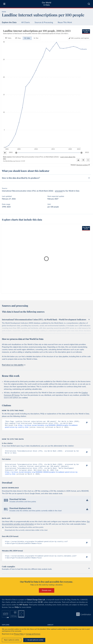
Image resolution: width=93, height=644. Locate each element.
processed (59, 191)
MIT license (24, 609)
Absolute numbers (82, 165)
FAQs (17, 611)
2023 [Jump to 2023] (87, 153)
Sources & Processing (44, 22)
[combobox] (89, 4)
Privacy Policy (19, 634)
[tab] (8, 38)
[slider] (16, 153)
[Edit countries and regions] (79, 38)
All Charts (26, 22)
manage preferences (33, 634)
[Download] (78, 160)
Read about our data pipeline (14, 365)
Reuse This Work (65, 22)
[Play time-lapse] (5, 153)
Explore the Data (9, 22)
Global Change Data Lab (36, 604)
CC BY (23, 161)
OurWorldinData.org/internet (12, 161)
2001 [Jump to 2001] (11, 153)
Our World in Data (46, 4)
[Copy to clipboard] (84, 423)
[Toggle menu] (4, 4)
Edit (80, 38)
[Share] (83, 160)
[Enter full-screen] (88, 160)
